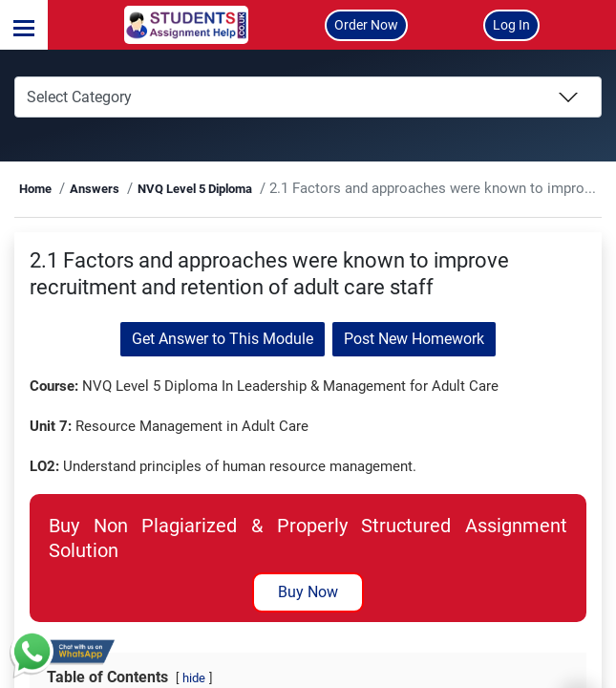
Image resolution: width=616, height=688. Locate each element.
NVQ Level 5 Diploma (244, 189)
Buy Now (308, 644)
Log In (511, 25)
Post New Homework (414, 365)
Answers (144, 189)
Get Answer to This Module (223, 365)
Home (86, 189)
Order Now (366, 25)
